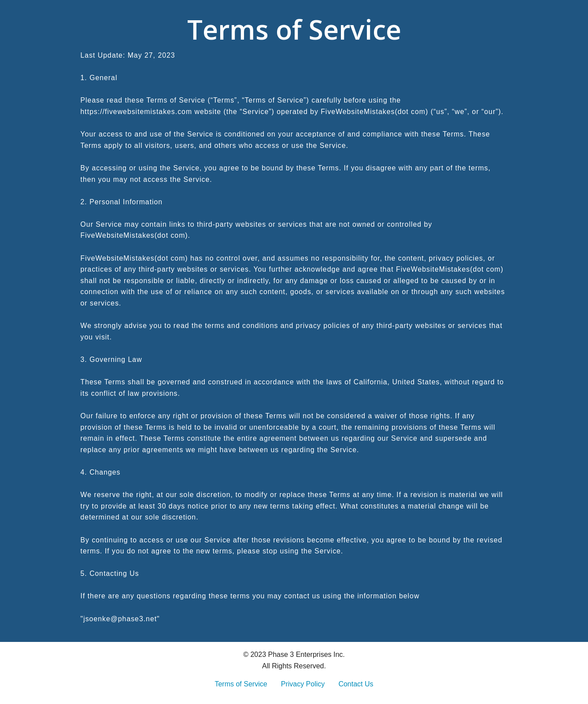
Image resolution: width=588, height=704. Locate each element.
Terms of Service (241, 684)
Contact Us (356, 684)
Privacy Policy (303, 684)
